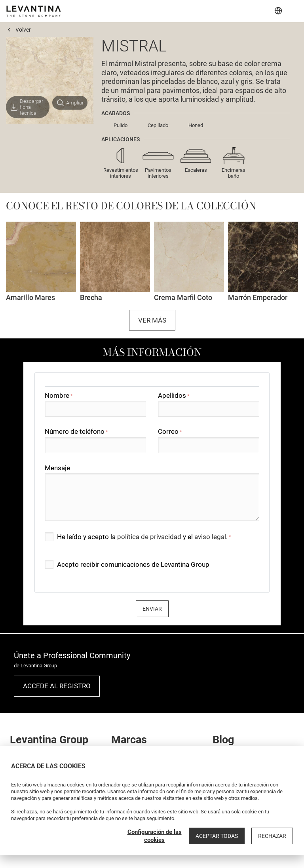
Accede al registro (57, 686)
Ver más (152, 320)
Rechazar (272, 836)
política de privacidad (149, 537)
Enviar (152, 609)
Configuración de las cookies (155, 836)
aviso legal (210, 537)
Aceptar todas (217, 836)
